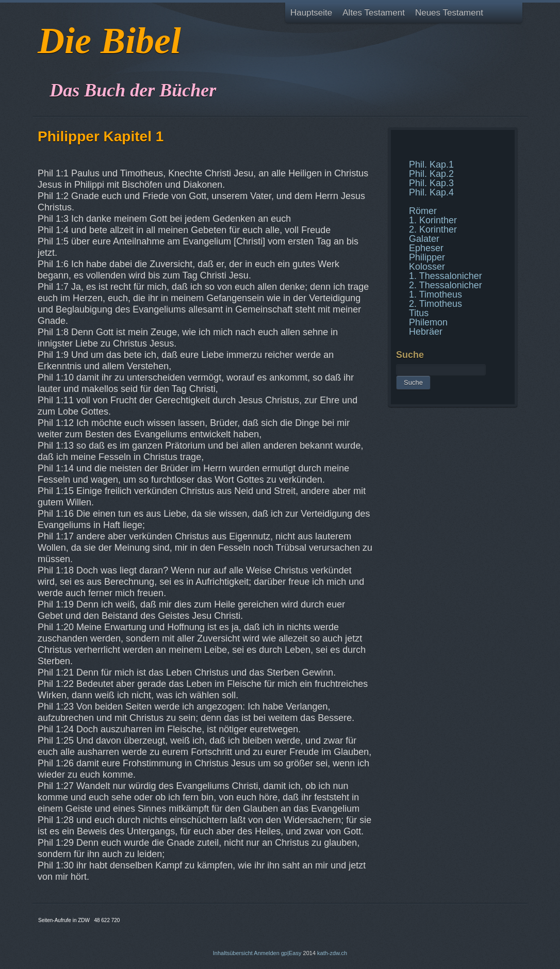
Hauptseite (311, 13)
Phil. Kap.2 (431, 174)
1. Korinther (433, 220)
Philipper (427, 257)
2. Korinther (433, 229)
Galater (424, 239)
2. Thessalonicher (446, 285)
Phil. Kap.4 (431, 192)
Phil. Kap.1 (431, 165)
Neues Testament (449, 13)
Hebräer (426, 332)
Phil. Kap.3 (431, 183)
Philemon (428, 322)
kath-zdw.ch (332, 953)
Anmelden (267, 953)
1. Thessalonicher (446, 276)
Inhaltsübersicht (233, 953)
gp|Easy (291, 953)
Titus (419, 313)
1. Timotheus (435, 294)
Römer (423, 211)
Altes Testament (374, 13)
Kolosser (427, 267)
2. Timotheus (435, 304)
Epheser (426, 248)
